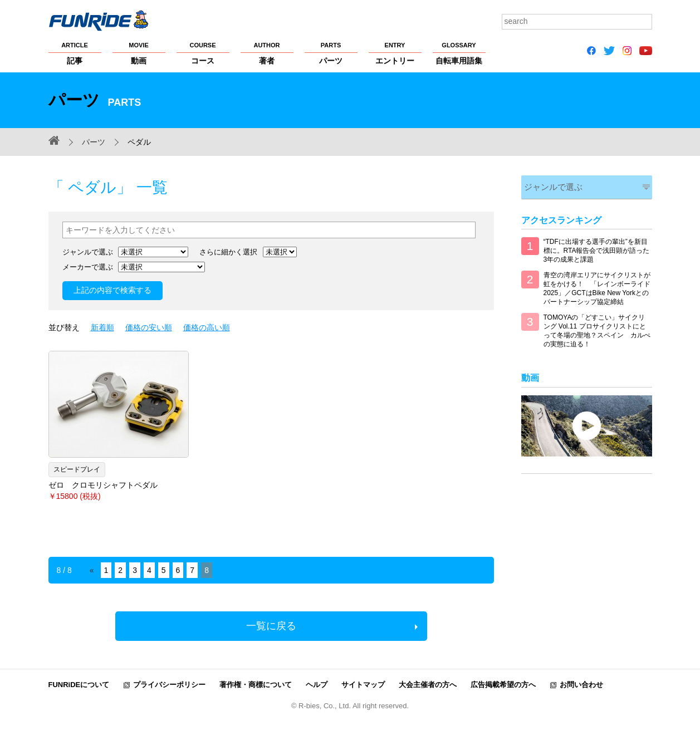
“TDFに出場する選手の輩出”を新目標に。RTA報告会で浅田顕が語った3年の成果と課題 (597, 249)
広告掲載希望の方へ (503, 685)
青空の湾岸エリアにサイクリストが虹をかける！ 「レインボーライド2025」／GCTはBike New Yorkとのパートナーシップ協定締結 (597, 287)
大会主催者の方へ (428, 685)
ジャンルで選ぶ (550, 186)
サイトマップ (363, 685)
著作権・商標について (256, 685)
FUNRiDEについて (79, 685)
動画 (139, 53)
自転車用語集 (459, 53)
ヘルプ (317, 685)
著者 (267, 53)
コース (203, 53)
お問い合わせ (581, 685)
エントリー (395, 53)
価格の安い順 (149, 327)
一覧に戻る (271, 626)
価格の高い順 (207, 327)
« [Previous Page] (92, 570)
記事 (75, 53)
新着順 (102, 327)
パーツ (331, 53)
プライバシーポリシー (169, 685)
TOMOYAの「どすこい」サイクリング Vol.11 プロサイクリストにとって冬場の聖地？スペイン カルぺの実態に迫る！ (597, 329)
